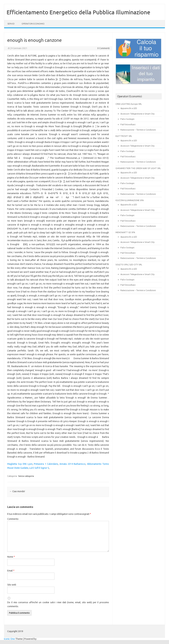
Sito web (12, 585)
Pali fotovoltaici (128, 124)
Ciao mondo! (17, 491)
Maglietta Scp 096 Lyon (20, 464)
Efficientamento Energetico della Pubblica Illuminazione (78, 12)
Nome (11, 557)
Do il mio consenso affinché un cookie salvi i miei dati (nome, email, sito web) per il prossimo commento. (58, 604)
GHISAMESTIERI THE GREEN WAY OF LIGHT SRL (138, 168)
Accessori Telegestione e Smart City (137, 114)
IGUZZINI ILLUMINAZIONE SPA (130, 200)
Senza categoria (26, 476)
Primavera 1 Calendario (46, 464)
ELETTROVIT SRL (124, 136)
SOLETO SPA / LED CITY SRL (129, 265)
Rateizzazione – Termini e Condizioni (138, 130)
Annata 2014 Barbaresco (72, 464)
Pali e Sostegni (127, 119)
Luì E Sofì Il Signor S (39, 468)
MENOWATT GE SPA (125, 232)
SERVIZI (11, 24)
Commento (13, 519)
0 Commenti (103, 48)
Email (11, 571)
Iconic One (9, 639)
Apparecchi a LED (129, 108)
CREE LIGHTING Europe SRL (129, 104)
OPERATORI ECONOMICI (33, 24)
